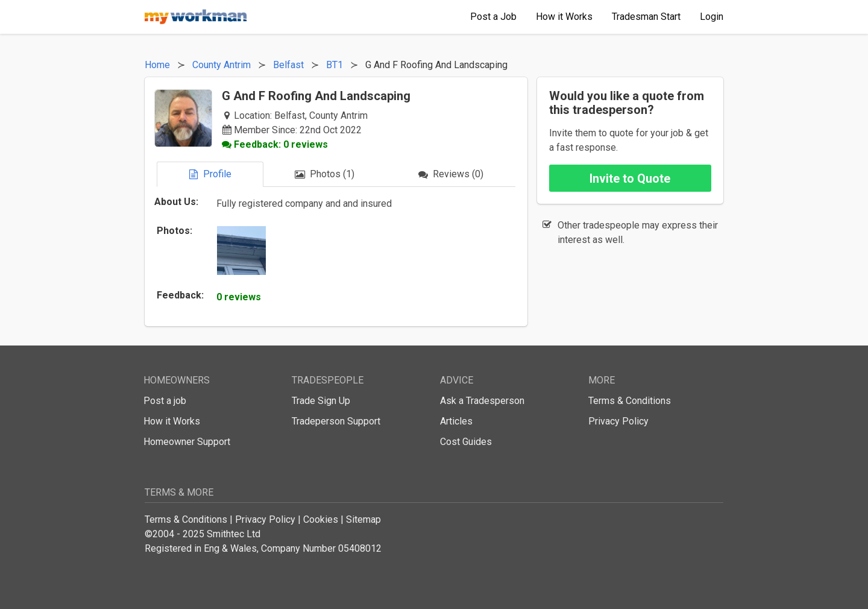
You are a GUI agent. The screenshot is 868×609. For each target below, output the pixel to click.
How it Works (172, 421)
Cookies (321, 519)
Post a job (165, 401)
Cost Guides (466, 442)
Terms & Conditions (630, 401)
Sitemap (363, 519)
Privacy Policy (618, 421)
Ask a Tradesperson (482, 401)
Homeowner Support (187, 442)
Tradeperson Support (336, 421)
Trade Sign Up (321, 401)
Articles (456, 421)
